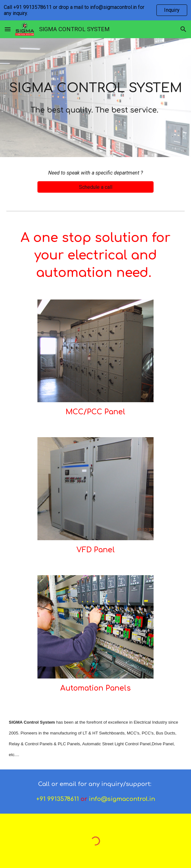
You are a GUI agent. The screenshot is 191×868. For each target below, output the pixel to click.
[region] (96, 10)
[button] (8, 29)
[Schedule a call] (95, 187)
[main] (96, 97)
